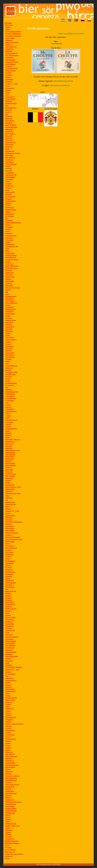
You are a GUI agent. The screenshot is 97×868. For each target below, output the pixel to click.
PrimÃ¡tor (10, 555)
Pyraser (9, 568)
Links (7, 858)
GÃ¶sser (9, 275)
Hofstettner (10, 314)
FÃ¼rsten (10, 240)
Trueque (8, 848)
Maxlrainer (10, 457)
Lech (7, 414)
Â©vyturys (10, 839)
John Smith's (11, 340)
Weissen (9, 772)
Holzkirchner (11, 320)
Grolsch (9, 270)
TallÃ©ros (10, 709)
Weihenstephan (12, 765)
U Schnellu (10, 735)
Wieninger (10, 791)
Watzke (8, 759)
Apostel (9, 82)
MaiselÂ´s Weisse (13, 440)
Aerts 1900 (10, 38)
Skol (7, 663)
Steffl (8, 683)
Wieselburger (11, 793)
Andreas (9, 75)
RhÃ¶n (8, 594)
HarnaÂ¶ (9, 286)
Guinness (9, 273)
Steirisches (10, 689)
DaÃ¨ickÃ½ (10, 192)
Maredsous (10, 442)
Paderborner (11, 504)
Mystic (8, 481)
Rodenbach (10, 604)
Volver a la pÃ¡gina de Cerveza (71, 34)
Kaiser (8, 344)
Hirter (8, 305)
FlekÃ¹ (8, 229)
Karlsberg (10, 355)
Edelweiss (10, 208)
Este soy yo (10, 852)
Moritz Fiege (11, 474)
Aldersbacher (11, 47)
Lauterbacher (11, 411)
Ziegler (8, 819)
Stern (8, 694)
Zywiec (8, 832)
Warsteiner (10, 754)
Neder (8, 483)
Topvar (8, 722)
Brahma (9, 138)
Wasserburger (11, 756)
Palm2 (8, 509)
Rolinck (9, 607)
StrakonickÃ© (11, 698)
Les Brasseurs (12, 420)
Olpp (7, 496)
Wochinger (10, 806)
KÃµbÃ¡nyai (10, 375)
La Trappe (10, 401)
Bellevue (9, 116)
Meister (9, 461)
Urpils (8, 743)
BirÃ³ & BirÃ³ (11, 125)
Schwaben (10, 648)
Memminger (10, 463)
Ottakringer (10, 502)
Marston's (10, 444)
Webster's (10, 761)
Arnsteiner (10, 88)
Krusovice (10, 385)
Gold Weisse (11, 257)
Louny (8, 427)
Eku (7, 218)
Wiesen (9, 796)
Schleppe (9, 639)
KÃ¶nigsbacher (12, 392)
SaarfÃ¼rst (10, 630)
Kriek (8, 381)
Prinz (8, 559)
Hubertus (9, 322)
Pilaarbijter (10, 531)
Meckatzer (10, 459)
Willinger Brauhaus (14, 802)
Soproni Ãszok (12, 670)
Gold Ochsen (11, 255)
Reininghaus (11, 583)
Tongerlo (9, 720)
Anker (8, 77)
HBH (7, 294)
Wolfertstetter (11, 811)
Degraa (8, 199)
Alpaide (9, 51)
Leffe (8, 418)
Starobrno (10, 678)
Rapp (8, 578)
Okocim (9, 491)
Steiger (8, 685)
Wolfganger (10, 813)
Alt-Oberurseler (12, 55)
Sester (8, 659)
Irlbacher (9, 331)
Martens (9, 446)
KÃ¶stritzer (10, 394)
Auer (7, 95)
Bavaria (9, 110)
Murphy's (9, 478)
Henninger (10, 301)
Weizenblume (11, 778)
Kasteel (9, 359)
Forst (8, 231)
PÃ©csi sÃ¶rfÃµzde (14, 522)
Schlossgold (11, 641)
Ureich (8, 741)
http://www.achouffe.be (63, 81)
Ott (7, 500)
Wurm (8, 817)
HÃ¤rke (9, 325)
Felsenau (9, 227)
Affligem (9, 40)
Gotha (8, 262)
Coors (8, 182)
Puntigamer (10, 561)
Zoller (8, 828)
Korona (9, 377)
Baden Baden (11, 103)
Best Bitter (10, 121)
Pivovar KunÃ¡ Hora (14, 539)
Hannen (9, 283)
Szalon (8, 704)
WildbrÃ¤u (10, 800)
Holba (8, 316)
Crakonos (10, 186)
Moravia (9, 472)
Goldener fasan (12, 260)
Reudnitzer (10, 587)
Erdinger (9, 221)
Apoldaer (9, 79)
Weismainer (10, 767)
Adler (8, 29)
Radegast (9, 574)
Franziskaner (11, 236)
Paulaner (9, 520)
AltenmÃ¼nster (12, 62)
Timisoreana (11, 717)
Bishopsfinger (11, 127)
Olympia (9, 498)
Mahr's (8, 435)
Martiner (9, 448)
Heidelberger (11, 296)
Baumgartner (11, 108)
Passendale (10, 516)
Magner (9, 433)
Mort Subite (10, 476)
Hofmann (9, 312)
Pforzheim (10, 526)
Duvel (8, 205)
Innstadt (9, 329)
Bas (7, 106)
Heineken (9, 299)
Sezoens (9, 661)
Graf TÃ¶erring (12, 266)
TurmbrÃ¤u (10, 730)
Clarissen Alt (11, 175)
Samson (9, 635)
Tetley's (9, 715)
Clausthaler (10, 177)
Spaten (8, 672)
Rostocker (10, 620)
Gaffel (8, 242)
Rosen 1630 (10, 617)
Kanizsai (9, 349)
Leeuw (8, 416)
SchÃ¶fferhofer (12, 656)
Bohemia (9, 132)
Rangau (9, 576)
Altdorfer (9, 58)
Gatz (7, 249)
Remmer (9, 585)
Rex (7, 589)
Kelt (7, 364)
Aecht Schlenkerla (13, 34)
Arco (7, 86)
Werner (8, 783)
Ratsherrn (10, 581)
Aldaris (8, 45)
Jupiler (8, 342)
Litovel (8, 424)
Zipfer (8, 822)
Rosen (8, 615)
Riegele (9, 598)
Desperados (11, 201)
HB (7, 292)
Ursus (8, 746)
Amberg (9, 66)
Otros (7, 845)
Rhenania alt (11, 591)
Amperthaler (11, 71)
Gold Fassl (10, 253)
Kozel (8, 379)
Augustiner (10, 97)
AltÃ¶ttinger (11, 64)
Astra (8, 93)
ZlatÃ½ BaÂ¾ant (13, 826)
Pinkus (8, 535)
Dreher (8, 203)
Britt (7, 149)
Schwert (9, 654)
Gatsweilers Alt (12, 247)
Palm (8, 507)
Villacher (9, 752)
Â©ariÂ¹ (9, 837)
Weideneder (10, 763)
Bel (7, 114)
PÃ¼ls (8, 565)
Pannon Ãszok (12, 511)
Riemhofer (10, 602)
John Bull (9, 338)
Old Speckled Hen (13, 494)
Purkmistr (10, 563)
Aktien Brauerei (12, 42)
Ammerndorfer (12, 68)
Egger (8, 212)
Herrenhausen (11, 303)
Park (7, 513)
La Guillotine (11, 398)
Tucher (8, 728)
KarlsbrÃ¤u (10, 357)
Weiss (8, 770)
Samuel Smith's (12, 637)
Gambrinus (10, 244)
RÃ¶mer (9, 628)
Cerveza (8, 23)
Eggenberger (11, 210)
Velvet (8, 750)
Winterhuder (11, 804)
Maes (8, 431)
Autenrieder (10, 99)
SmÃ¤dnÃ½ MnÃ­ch (14, 667)
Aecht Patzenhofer (13, 32)
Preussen (9, 552)
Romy (8, 611)
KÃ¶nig (9, 390)
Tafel (7, 707)
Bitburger (9, 129)
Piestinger (10, 529)
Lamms (9, 407)
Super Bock (10, 700)
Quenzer (9, 570)
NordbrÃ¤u (10, 485)
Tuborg (8, 726)
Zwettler (9, 830)
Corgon (9, 184)
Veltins (8, 748)
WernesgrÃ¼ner (12, 785)
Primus (8, 557)
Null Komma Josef (13, 487)
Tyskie (8, 733)
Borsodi (9, 136)
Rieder (8, 596)
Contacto (9, 856)
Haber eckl (10, 277)
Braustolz (9, 145)
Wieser (8, 798)
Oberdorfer (10, 489)
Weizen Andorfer (12, 776)
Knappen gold (11, 372)
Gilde (8, 251)
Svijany (9, 702)
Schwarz (9, 650)
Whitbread (10, 787)
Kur (7, 388)
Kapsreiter (10, 353)
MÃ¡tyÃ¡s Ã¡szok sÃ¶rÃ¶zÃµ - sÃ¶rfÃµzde (13, 453)
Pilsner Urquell (12, 533)
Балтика (9, 25)
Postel (8, 550)
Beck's (8, 112)
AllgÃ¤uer (10, 49)
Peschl (8, 524)
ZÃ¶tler (9, 835)
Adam (8, 27)
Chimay (9, 169)
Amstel (8, 73)
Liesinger (9, 422)
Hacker (8, 279)
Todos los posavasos (14, 854)
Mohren (9, 468)
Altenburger (10, 60)
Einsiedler (10, 216)
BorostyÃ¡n (10, 134)
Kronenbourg (11, 383)
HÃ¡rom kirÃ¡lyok (13, 288)
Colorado (9, 179)
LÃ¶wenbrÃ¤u (11, 429)
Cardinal (9, 160)
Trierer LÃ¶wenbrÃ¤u (15, 724)
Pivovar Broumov (13, 537)
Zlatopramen (11, 824)
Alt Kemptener (12, 53)
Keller (8, 362)
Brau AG (9, 140)
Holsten (9, 318)
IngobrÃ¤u (10, 327)
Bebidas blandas (12, 843)
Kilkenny (9, 368)
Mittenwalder (11, 465)
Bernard (9, 119)
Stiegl (8, 696)
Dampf (8, 195)
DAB (7, 190)
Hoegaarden (11, 309)
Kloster (9, 370)
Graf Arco (10, 264)
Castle (8, 166)
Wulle (8, 815)
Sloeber (9, 665)
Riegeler (9, 600)
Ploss (8, 544)
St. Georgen (10, 674)
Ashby (8, 90)
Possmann (10, 546)
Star (7, 676)
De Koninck (10, 197)
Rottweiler (10, 624)
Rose (8, 613)
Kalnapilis (10, 346)
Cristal (8, 188)
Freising (9, 238)
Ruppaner (10, 626)
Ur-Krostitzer (11, 739)
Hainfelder (10, 281)
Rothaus (9, 622)
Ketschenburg (11, 366)
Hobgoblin (10, 307)
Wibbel (8, 789)
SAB (7, 633)
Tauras (8, 713)
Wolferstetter (11, 809)
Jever (8, 336)
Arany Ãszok (12, 84)
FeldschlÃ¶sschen (13, 223)
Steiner (8, 687)
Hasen (8, 290)
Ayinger (9, 101)
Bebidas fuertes (12, 841)
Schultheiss (10, 646)
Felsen (8, 225)
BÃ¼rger (9, 155)
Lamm (8, 405)
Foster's (9, 234)
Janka (8, 333)
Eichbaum (10, 214)
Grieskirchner (11, 268)
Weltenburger (11, 780)
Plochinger (10, 542)
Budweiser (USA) (13, 153)
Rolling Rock (11, 609)
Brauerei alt (10, 142)
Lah (7, 403)
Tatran (8, 711)
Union (8, 737)
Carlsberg (10, 162)
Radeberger (10, 572)
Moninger (9, 470)
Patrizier (9, 518)
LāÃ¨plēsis (10, 396)
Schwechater (11, 652)
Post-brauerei (11, 548)
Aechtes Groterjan (13, 36)
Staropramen (11, 681)
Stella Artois (11, 691)
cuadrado (10, 173)
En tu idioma (10, 850)
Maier (8, 437)
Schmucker (10, 643)
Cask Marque (11, 164)
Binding (9, 123)
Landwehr (10, 409)
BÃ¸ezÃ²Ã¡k (10, 158)
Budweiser (10, 151)
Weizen (8, 774)
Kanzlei (9, 351)
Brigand (9, 147)
